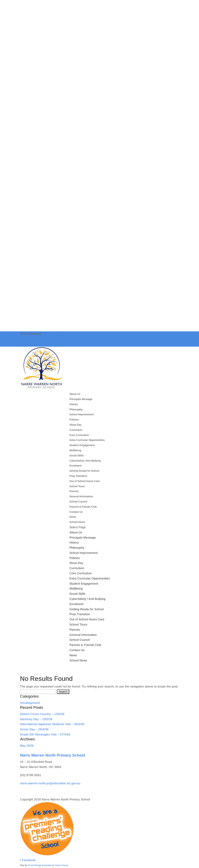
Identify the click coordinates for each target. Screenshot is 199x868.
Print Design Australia (40, 865)
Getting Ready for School (84, 471)
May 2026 (27, 746)
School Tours (77, 486)
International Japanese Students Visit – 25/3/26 (52, 724)
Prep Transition (78, 476)
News (73, 517)
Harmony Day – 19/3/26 (36, 719)
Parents (74, 491)
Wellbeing (75, 450)
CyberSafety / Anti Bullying (85, 461)
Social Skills (77, 456)
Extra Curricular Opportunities (87, 440)
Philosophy (76, 409)
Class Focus (61, 865)
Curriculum (76, 430)
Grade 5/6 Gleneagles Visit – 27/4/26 (45, 734)
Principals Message (81, 399)
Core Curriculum (79, 435)
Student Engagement (82, 445)
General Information (81, 496)
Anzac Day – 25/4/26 (34, 729)
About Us (75, 394)
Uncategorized (30, 703)
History (74, 404)
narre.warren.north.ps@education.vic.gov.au (50, 783)
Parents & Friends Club (83, 507)
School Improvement (82, 414)
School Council (78, 502)
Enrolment (76, 466)
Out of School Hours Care (85, 481)
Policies (74, 420)
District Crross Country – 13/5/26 (42, 714)
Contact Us (76, 512)
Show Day (75, 425)
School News (77, 522)
